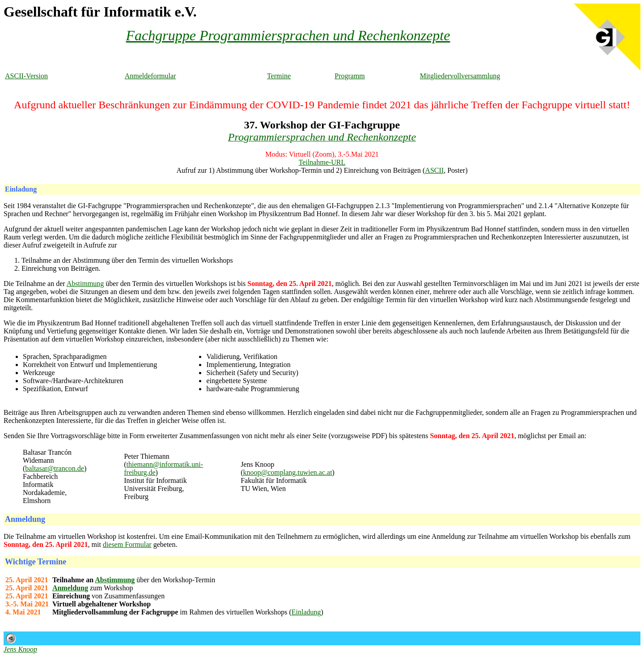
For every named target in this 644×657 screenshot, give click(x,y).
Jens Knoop (20, 649)
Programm (350, 76)
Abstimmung (85, 284)
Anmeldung (70, 588)
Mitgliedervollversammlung (460, 76)
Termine (279, 76)
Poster (456, 170)
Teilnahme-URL (322, 162)
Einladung (306, 612)
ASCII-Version (26, 76)
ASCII (434, 170)
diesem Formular (127, 544)
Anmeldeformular (150, 76)
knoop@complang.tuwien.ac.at (287, 472)
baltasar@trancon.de (55, 468)
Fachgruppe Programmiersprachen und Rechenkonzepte (288, 35)
